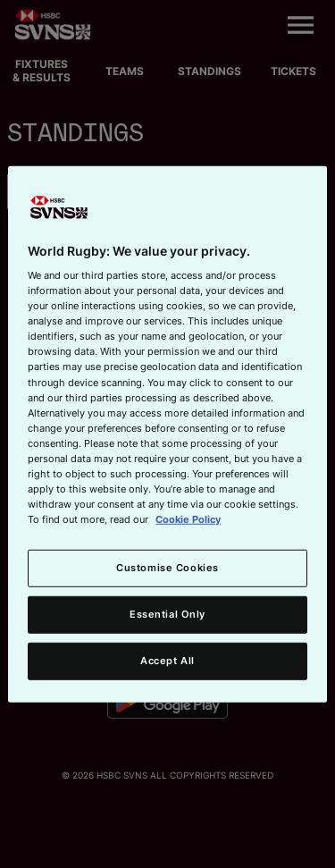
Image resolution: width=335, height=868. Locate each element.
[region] (167, 434)
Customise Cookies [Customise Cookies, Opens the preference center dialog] (167, 568)
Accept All (167, 661)
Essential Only (167, 614)
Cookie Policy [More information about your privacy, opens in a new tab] (188, 519)
